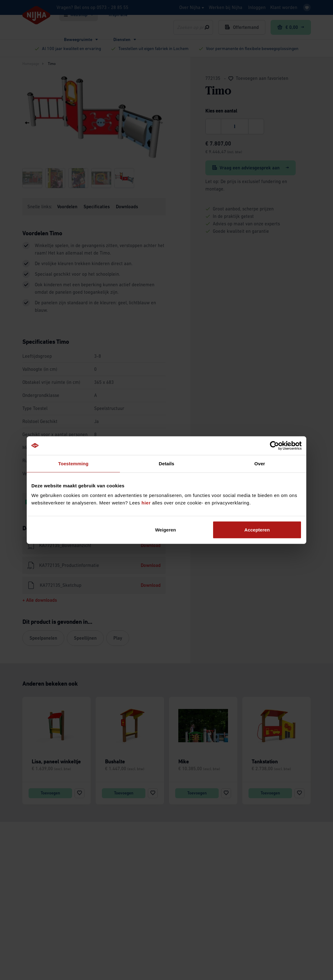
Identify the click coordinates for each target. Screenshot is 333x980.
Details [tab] (166, 463)
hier (146, 503)
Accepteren (257, 530)
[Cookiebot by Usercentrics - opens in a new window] (274, 445)
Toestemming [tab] (73, 463)
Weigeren (165, 530)
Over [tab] (260, 463)
